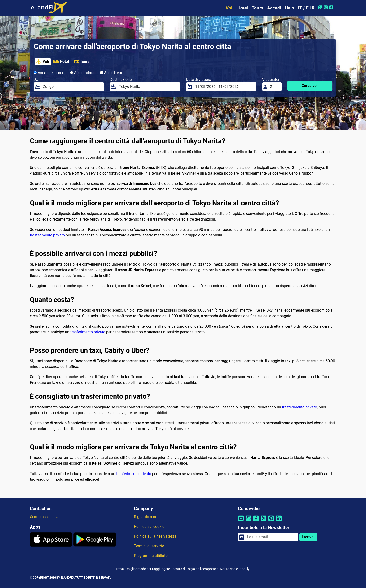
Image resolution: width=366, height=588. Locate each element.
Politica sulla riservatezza (155, 536)
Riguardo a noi (146, 517)
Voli (230, 8)
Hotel (243, 8)
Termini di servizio (149, 546)
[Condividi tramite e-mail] (241, 521)
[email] (271, 537)
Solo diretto (112, 73)
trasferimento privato (47, 235)
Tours (258, 8)
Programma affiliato (151, 556)
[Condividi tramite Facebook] (256, 521)
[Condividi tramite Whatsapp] (248, 521)
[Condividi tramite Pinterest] (271, 521)
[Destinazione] (148, 87)
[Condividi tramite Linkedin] (279, 521)
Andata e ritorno (49, 73)
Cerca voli (310, 86)
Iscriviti (308, 537)
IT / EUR (306, 8)
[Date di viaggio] (224, 87)
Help (289, 8)
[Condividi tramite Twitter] (264, 521)
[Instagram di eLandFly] (326, 7)
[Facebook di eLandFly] (332, 7)
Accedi (274, 8)
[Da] (72, 87)
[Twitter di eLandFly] (321, 7)
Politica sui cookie (149, 527)
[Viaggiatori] (274, 87)
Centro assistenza (45, 517)
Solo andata (82, 73)
